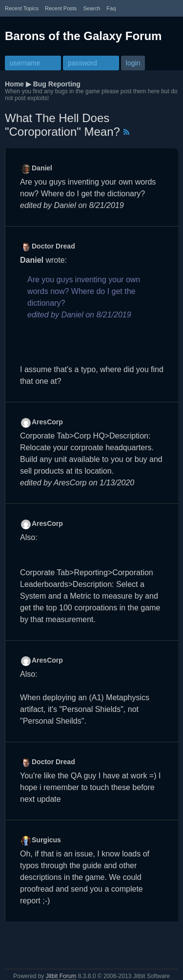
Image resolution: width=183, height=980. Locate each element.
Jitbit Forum (61, 976)
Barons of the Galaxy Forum (83, 36)
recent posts (61, 8)
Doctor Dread (53, 246)
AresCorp (47, 422)
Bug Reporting (57, 84)
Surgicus (46, 840)
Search (91, 8)
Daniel (42, 168)
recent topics (22, 8)
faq (111, 8)
